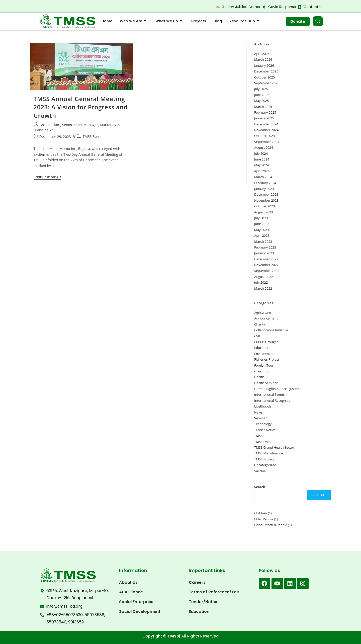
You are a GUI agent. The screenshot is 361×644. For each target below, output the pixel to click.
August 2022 (264, 277)
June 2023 (262, 224)
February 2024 (265, 183)
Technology (263, 424)
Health (259, 377)
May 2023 (262, 230)
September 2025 (267, 83)
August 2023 (264, 212)
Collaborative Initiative (271, 330)
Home (107, 21)
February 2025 (265, 112)
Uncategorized (265, 465)
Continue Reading (47, 177)
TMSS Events (93, 137)
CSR (257, 336)
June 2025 (262, 95)
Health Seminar (266, 383)
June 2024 (262, 159)
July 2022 (261, 282)
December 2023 (266, 194)
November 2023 (266, 200)
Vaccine (260, 471)
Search (260, 487)
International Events (269, 394)
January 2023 (264, 253)
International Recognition (273, 400)
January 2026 (264, 65)
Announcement (266, 318)
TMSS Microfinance (269, 453)
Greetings (262, 371)
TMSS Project (264, 459)
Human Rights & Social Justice (277, 389)
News (258, 412)
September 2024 (267, 142)
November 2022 (266, 265)
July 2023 (261, 218)
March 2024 (263, 177)
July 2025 (261, 89)
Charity (260, 324)
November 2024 (266, 130)
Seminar (260, 418)
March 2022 (263, 288)
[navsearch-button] (318, 21)
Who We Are (133, 21)
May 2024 (262, 165)
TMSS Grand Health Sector (274, 447)
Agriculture (263, 312)
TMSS (258, 436)
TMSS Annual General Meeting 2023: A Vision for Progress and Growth (81, 107)
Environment (264, 354)
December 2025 (266, 71)
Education (262, 348)
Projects (199, 21)
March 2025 (263, 107)
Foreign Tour (264, 365)
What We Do (169, 21)
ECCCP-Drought (266, 342)
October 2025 (264, 77)
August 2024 (264, 147)
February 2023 (265, 247)
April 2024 (262, 171)
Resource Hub (244, 21)
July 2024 (261, 153)
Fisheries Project (267, 359)
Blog (218, 21)
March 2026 (263, 59)
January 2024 (264, 189)
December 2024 (266, 124)
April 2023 (262, 235)
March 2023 (263, 241)
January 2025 (264, 118)
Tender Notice (265, 430)
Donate (297, 21)
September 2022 (267, 271)
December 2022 (266, 259)
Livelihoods (263, 406)
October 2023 (264, 206)
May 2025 (262, 101)
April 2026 (262, 54)
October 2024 (264, 136)
